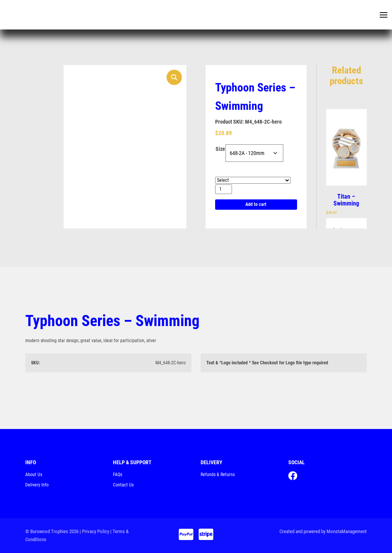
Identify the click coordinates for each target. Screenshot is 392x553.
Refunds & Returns (218, 475)
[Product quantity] (224, 189)
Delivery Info (37, 485)
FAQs (118, 475)
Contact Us (123, 485)
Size (220, 149)
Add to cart (256, 204)
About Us (34, 475)
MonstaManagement (347, 531)
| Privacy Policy (94, 531)
